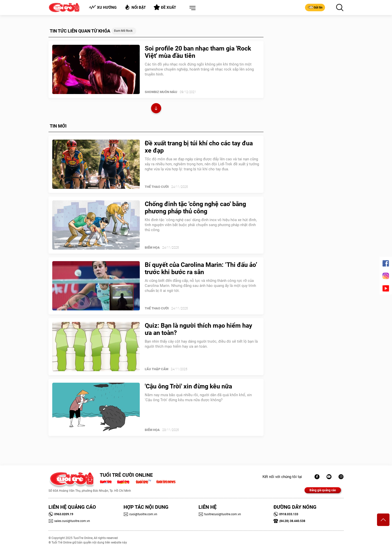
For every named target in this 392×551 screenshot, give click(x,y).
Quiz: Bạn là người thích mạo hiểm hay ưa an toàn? (198, 329)
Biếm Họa (152, 247)
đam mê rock (123, 31)
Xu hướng (103, 7)
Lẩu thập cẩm (156, 369)
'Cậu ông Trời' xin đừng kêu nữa (188, 386)
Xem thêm (156, 109)
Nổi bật (135, 7)
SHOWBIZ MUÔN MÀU (161, 92)
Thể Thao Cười (157, 187)
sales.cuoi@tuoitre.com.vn (69, 521)
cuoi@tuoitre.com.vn (140, 514)
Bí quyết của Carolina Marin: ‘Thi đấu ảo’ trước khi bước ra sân (201, 268)
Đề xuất (165, 7)
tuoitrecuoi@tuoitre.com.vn (220, 514)
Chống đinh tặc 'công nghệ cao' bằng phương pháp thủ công (195, 208)
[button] (191, 8)
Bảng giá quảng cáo (323, 490)
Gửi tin (315, 7)
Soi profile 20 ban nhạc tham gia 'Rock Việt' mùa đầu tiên (198, 52)
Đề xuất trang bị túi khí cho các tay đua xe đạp (199, 147)
